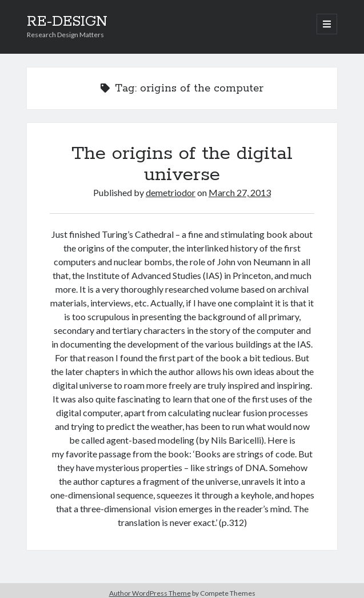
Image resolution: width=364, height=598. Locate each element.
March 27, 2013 (240, 192)
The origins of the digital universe (182, 164)
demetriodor (171, 192)
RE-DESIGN (67, 22)
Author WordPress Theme (150, 593)
